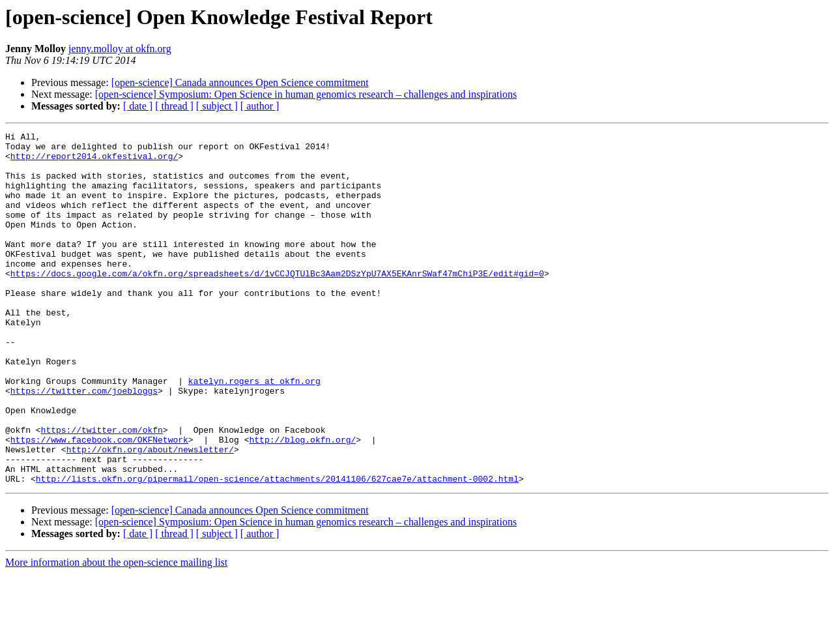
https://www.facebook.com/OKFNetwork (99, 502)
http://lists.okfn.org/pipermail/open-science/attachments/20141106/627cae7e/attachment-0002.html (277, 549)
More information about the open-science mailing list (116, 633)
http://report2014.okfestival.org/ (94, 162)
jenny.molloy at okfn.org (120, 49)
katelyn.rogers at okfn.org (254, 432)
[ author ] (260, 106)
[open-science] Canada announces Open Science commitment (240, 82)
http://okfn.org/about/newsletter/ (150, 514)
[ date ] (138, 106)
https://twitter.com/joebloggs (84, 443)
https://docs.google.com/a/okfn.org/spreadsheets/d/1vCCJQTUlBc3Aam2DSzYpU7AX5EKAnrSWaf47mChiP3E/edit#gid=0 (277, 302)
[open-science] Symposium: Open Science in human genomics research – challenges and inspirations (306, 94)
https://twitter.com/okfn (102, 490)
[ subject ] (217, 106)
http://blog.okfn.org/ (302, 502)
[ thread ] (174, 106)
